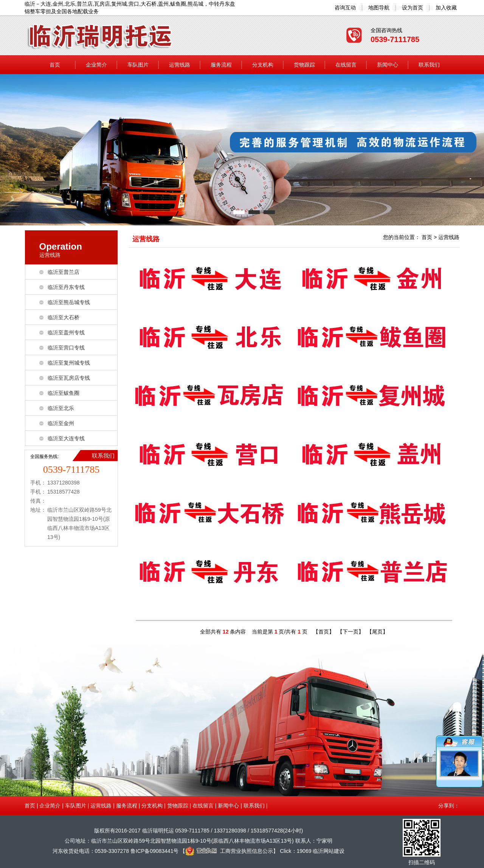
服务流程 (221, 65)
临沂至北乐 (61, 408)
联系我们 (429, 65)
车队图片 (138, 65)
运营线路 (180, 65)
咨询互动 (345, 8)
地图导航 (379, 8)
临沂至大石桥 (64, 317)
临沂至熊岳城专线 (69, 302)
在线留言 (346, 65)
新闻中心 (388, 65)
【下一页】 (351, 632)
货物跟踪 (304, 65)
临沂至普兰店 (64, 272)
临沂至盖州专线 (66, 332)
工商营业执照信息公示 (229, 851)
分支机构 (263, 65)
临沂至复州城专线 (69, 363)
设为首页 (413, 8)
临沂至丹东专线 (66, 287)
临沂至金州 (61, 423)
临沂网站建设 (329, 851)
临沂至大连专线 (66, 438)
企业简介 (96, 65)
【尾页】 (377, 632)
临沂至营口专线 (66, 348)
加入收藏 (446, 8)
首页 (55, 65)
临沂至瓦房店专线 (69, 378)
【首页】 (324, 632)
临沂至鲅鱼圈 (64, 393)
